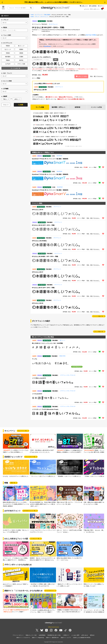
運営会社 (92, 635)
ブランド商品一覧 (98, 332)
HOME (32, 15)
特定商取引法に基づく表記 (54, 635)
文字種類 (5, 89)
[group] (16, 444)
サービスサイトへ (49, 591)
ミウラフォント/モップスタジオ (68, 375)
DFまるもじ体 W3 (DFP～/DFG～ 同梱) (43, 225)
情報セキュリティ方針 (31, 635)
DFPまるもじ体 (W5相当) (39, 241)
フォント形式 (6, 35)
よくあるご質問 (75, 635)
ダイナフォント (44, 17)
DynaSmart (47, 46)
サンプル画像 (40, 107)
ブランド (5, 20)
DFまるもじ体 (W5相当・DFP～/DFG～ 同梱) (45, 257)
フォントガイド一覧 (30, 457)
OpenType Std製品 (91, 35)
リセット (6, 105)
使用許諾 (77, 107)
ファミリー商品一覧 (98, 316)
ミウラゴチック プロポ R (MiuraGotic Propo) (45, 410)
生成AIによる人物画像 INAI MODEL (82, 638)
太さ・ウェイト (7, 73)
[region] (68, 64)
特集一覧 (13, 483)
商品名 (4, 27)
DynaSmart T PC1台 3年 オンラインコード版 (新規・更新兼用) (50, 175)
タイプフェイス (39, 15)
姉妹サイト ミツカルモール (23, 638)
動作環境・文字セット (59, 107)
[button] (2, 2)
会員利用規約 (42, 635)
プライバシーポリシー (18, 635)
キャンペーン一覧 (22, 431)
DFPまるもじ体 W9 (40, 90)
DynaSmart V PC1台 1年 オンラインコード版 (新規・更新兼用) (50, 190)
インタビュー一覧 (35, 539)
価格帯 (4, 96)
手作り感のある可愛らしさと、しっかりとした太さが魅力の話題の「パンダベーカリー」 (54, 2)
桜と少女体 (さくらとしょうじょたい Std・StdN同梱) (47, 343)
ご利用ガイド (66, 635)
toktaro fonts (62, 356)
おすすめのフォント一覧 (29, 511)
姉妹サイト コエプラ (66, 638)
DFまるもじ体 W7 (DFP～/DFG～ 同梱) (43, 288)
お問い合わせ (85, 635)
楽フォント (63, 340)
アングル (35, 359)
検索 (21, 105)
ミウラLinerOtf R (37, 394)
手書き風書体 (47, 15)
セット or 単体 (7, 81)
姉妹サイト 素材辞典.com (52, 638)
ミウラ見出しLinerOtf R (39, 378)
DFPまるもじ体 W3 (38, 210)
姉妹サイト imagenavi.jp (38, 638)
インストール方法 (96, 107)
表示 (56, 60)
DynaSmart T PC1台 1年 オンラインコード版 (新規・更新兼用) (50, 159)
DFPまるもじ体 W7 (38, 272)
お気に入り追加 (81, 76)
